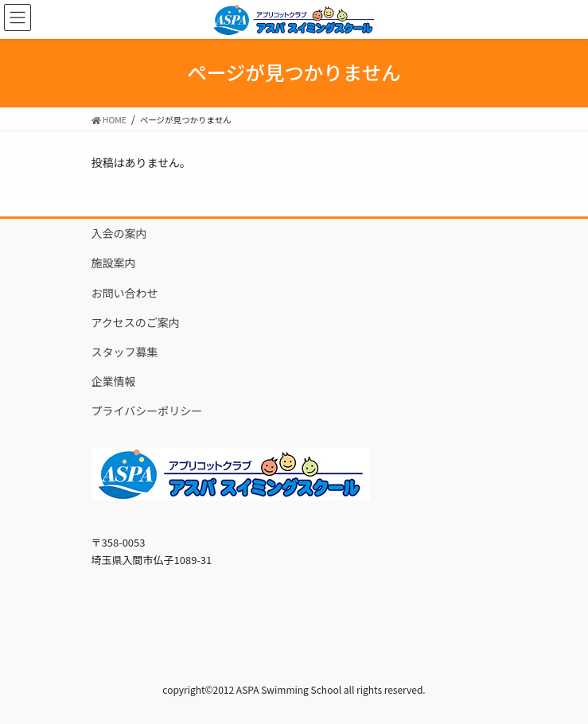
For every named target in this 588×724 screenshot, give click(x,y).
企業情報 (114, 381)
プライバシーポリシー (147, 411)
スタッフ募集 (125, 352)
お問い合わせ (125, 293)
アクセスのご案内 (136, 322)
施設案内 (114, 263)
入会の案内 (119, 233)
